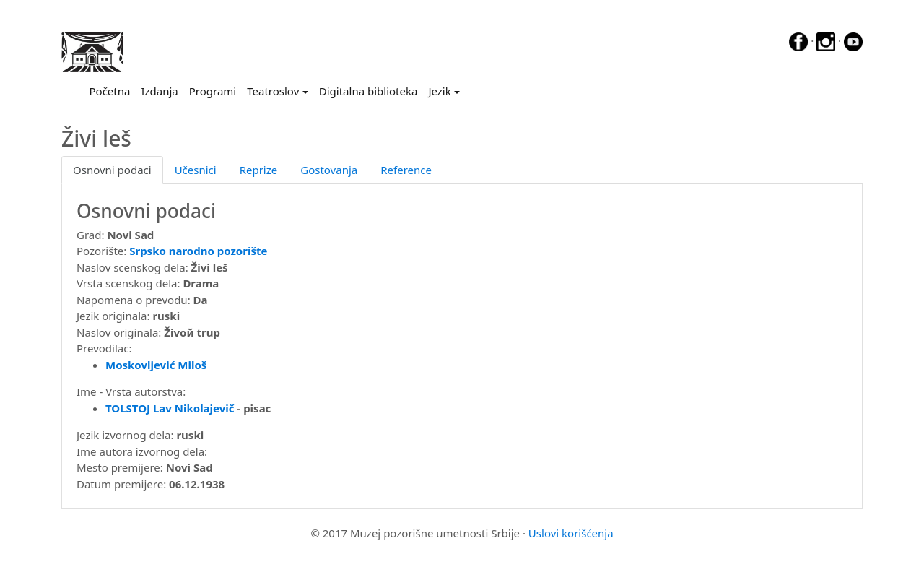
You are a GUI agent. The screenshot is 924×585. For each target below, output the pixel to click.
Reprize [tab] (259, 170)
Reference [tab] (406, 170)
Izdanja (159, 91)
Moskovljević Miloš (156, 365)
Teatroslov (273, 91)
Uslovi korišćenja (571, 533)
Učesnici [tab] (196, 170)
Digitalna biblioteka (369, 91)
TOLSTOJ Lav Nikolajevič (170, 408)
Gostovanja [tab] (329, 170)
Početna (113, 90)
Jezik (439, 91)
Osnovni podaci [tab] (112, 170)
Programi (213, 91)
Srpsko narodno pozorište (198, 251)
